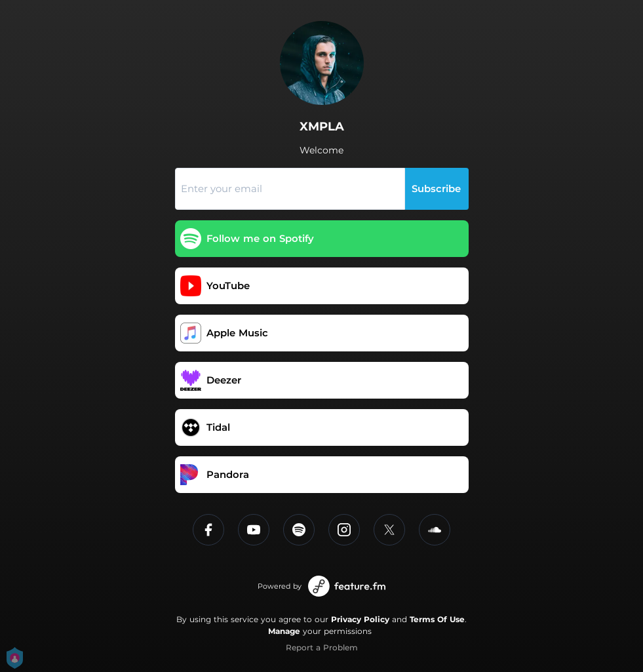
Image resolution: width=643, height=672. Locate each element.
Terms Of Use (437, 619)
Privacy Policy (360, 619)
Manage (284, 631)
